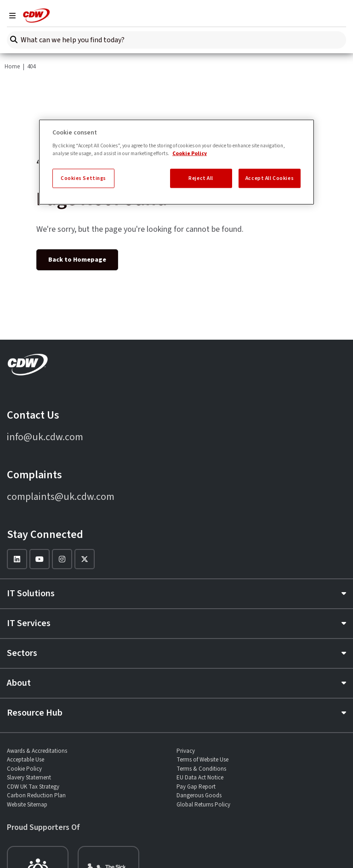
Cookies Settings (83, 178)
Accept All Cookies (270, 178)
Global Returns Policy (203, 805)
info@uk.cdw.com (45, 437)
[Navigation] (12, 16)
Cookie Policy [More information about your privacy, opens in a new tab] (190, 154)
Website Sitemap (27, 805)
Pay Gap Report (196, 787)
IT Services (29, 623)
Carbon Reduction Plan (36, 795)
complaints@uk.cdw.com (61, 497)
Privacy (186, 751)
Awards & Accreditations (37, 751)
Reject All (201, 178)
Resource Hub (35, 713)
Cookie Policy (24, 769)
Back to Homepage (77, 260)
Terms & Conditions (201, 769)
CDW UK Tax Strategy (33, 787)
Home (12, 67)
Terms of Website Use (202, 760)
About (19, 683)
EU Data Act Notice (200, 778)
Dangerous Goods (199, 795)
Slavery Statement (29, 778)
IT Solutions (31, 594)
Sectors (22, 653)
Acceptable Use (26, 760)
